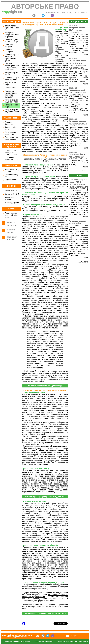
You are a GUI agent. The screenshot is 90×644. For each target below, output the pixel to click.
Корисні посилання (12, 224)
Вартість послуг (11, 231)
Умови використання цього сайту (17, 642)
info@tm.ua (75, 636)
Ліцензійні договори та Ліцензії (13, 171)
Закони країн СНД (12, 194)
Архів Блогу (84, 171)
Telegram (45, 161)
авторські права (34, 69)
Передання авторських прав (11, 158)
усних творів (53, 266)
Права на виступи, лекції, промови (12, 79)
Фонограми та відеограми (10, 133)
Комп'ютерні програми (10, 46)
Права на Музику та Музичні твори (11, 41)
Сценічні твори (11, 88)
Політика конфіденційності (45, 642)
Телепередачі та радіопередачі (11, 138)
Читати (86, 54)
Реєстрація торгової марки (75, 13)
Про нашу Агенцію (12, 238)
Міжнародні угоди (12, 202)
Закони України (11, 191)
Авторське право (45, 6)
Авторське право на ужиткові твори (12, 101)
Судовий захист (11, 180)
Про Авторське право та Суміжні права (11, 215)
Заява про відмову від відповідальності (73, 642)
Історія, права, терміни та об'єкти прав (12, 28)
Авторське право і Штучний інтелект (12, 111)
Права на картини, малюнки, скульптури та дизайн (12, 58)
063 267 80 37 (43, 159)
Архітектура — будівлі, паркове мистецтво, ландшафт (11, 94)
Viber (60, 159)
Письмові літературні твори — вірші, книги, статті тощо (12, 67)
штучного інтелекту (43, 85)
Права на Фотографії (9, 51)
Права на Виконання (9, 123)
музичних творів (38, 290)
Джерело (40, 367)
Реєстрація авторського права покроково (12, 35)
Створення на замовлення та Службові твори (11, 152)
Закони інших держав (10, 198)
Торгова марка (52, 13)
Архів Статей (83, 262)
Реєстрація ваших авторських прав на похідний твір (45, 200)
